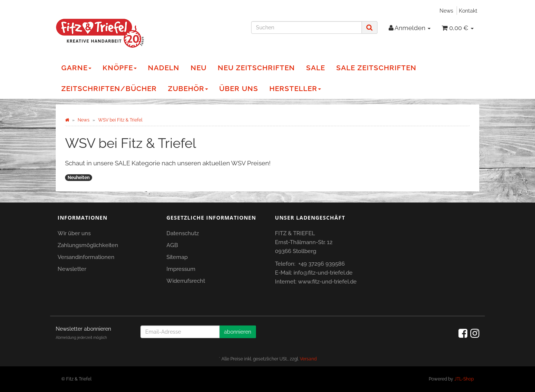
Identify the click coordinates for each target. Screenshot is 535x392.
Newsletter (72, 269)
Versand (308, 359)
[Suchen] (307, 27)
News (446, 11)
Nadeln (164, 68)
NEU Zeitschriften (256, 68)
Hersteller (295, 88)
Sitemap (177, 257)
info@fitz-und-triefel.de (323, 273)
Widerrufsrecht (186, 281)
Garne (76, 68)
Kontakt (468, 11)
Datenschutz (183, 233)
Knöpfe (120, 68)
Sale (316, 68)
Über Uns (239, 88)
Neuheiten (79, 178)
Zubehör (188, 88)
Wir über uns (74, 233)
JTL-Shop (464, 379)
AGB (172, 245)
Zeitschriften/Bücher (109, 88)
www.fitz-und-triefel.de (327, 282)
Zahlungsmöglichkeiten (88, 245)
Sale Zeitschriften (376, 68)
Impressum (181, 269)
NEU (199, 68)
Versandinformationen (86, 257)
